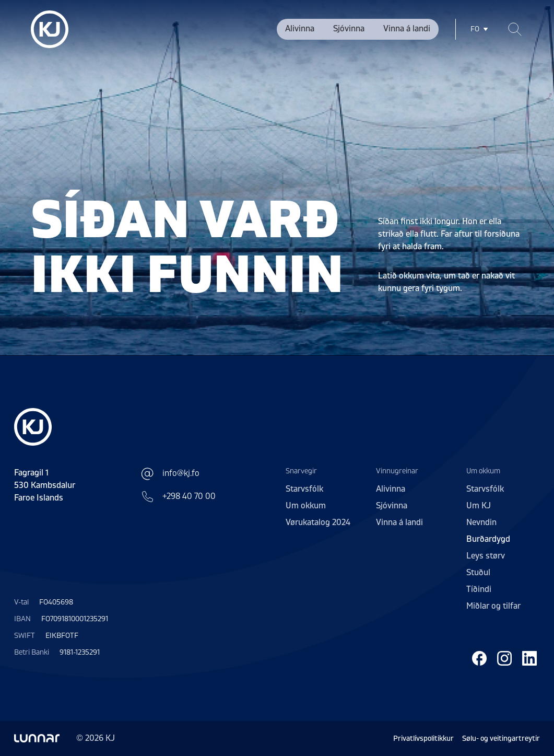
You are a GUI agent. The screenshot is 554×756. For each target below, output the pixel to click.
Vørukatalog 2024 (318, 522)
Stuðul (478, 573)
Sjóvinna (349, 29)
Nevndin (481, 522)
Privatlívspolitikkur (423, 738)
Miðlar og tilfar (493, 606)
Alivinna (300, 29)
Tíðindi (479, 589)
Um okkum (306, 506)
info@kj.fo (170, 474)
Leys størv (486, 556)
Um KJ (479, 506)
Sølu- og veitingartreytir (501, 738)
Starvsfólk (304, 489)
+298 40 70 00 (179, 496)
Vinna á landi (407, 29)
